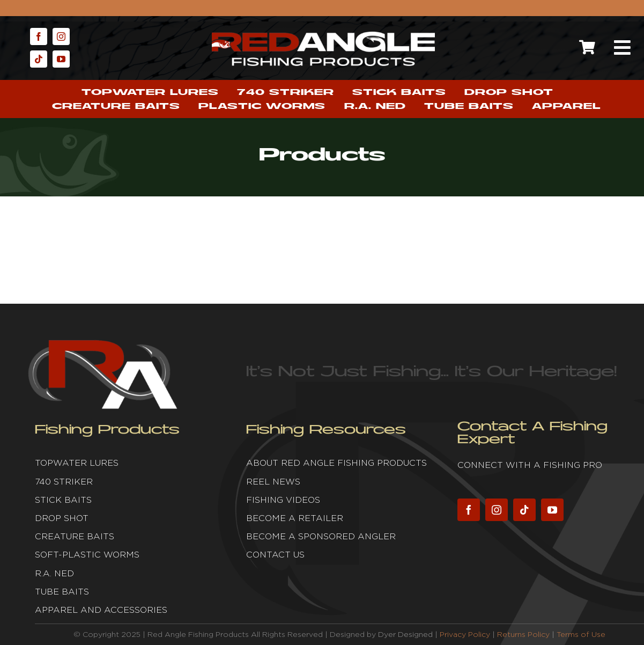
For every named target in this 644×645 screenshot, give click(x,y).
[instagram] (61, 36)
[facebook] (39, 36)
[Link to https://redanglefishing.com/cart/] (587, 47)
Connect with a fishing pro (530, 465)
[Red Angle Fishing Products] (323, 36)
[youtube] (61, 59)
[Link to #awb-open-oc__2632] (623, 48)
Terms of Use (581, 634)
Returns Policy (523, 634)
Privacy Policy (465, 634)
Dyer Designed (405, 634)
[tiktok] (39, 59)
